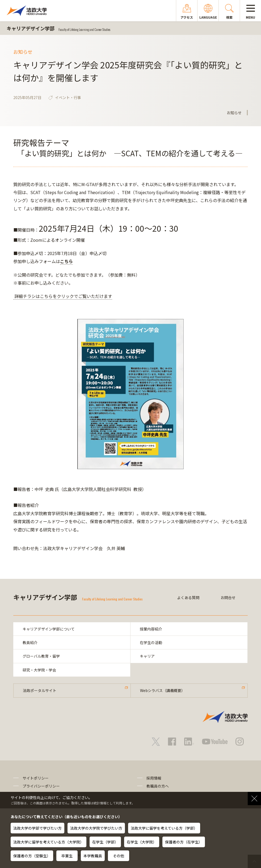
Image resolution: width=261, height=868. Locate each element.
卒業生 (67, 856)
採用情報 (154, 778)
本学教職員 (93, 856)
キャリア (147, 656)
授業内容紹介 (151, 629)
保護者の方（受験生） (32, 856)
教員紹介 (30, 642)
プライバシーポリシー (41, 786)
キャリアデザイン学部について (49, 629)
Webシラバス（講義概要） (163, 690)
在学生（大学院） (142, 842)
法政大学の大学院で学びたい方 (96, 828)
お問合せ (228, 597)
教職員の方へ (158, 786)
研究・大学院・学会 (39, 670)
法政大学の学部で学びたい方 (37, 828)
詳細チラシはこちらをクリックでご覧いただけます (63, 296)
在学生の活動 (151, 642)
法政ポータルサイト (40, 690)
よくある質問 (188, 597)
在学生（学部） (105, 842)
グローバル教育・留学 (41, 656)
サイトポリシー (36, 778)
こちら (66, 261)
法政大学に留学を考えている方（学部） (164, 828)
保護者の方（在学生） (184, 842)
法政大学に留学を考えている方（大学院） (49, 842)
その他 (119, 856)
